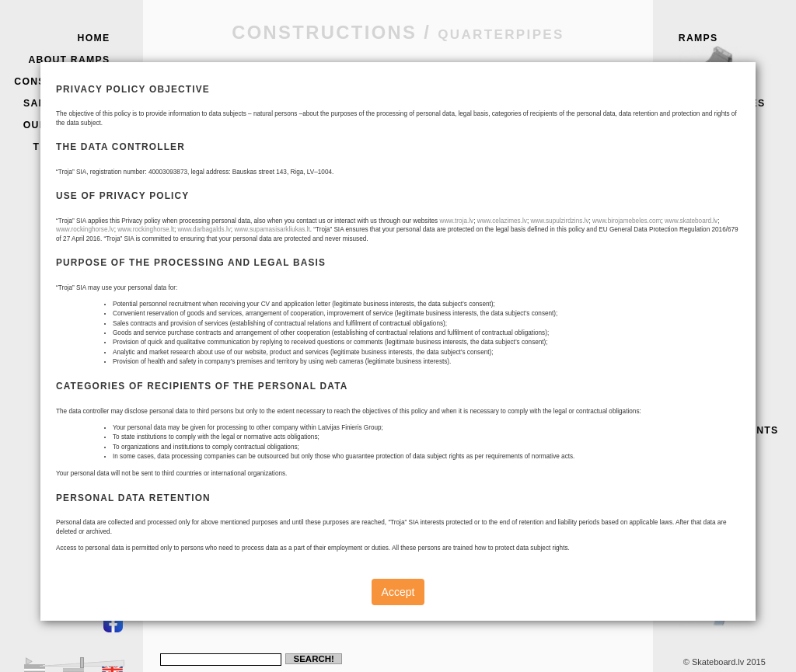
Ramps (733, 60)
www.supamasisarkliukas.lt (272, 230)
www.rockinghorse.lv (85, 230)
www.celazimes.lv (502, 221)
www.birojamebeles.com (627, 221)
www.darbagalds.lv (204, 230)
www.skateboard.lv (691, 221)
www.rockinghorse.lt (146, 230)
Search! (314, 659)
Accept (398, 592)
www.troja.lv (456, 221)
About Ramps (69, 60)
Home (94, 38)
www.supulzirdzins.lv (559, 221)
